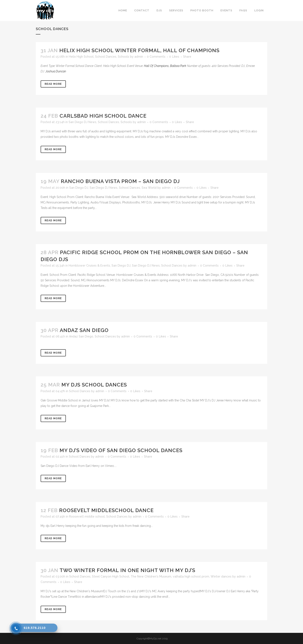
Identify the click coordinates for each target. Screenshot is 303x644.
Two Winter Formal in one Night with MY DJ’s (127, 570)
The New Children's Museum (151, 576)
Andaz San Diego (84, 330)
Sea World (149, 188)
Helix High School (81, 57)
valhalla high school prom (191, 576)
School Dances (106, 57)
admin (139, 57)
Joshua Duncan (56, 71)
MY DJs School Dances (94, 385)
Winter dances (221, 576)
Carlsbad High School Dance (103, 116)
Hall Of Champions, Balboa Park (165, 66)
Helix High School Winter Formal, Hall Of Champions (139, 50)
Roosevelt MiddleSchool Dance (106, 510)
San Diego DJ (79, 188)
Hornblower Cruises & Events (89, 266)
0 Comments (156, 57)
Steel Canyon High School (111, 576)
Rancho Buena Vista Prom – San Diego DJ (120, 181)
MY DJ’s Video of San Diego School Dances (121, 450)
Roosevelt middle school (87, 517)
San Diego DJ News (82, 122)
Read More (53, 84)
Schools (124, 57)
